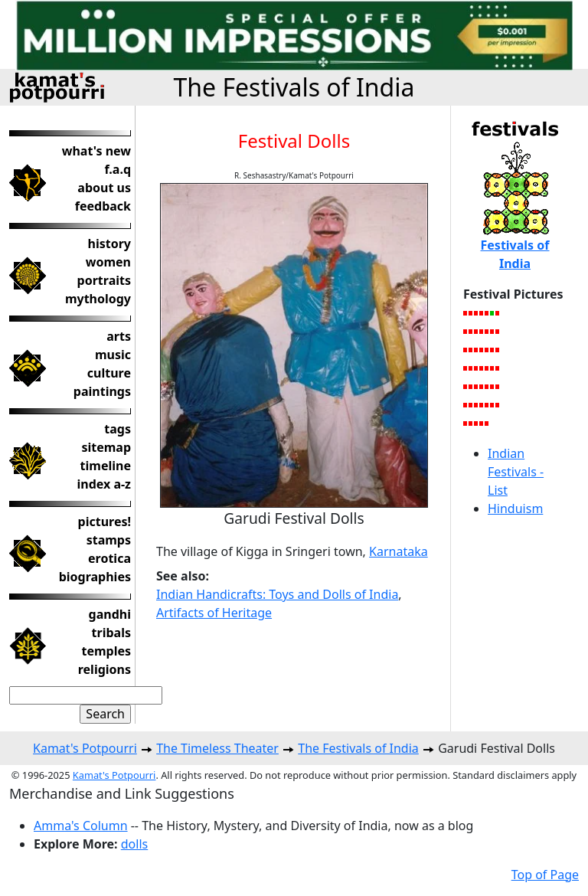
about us (104, 188)
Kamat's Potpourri (85, 748)
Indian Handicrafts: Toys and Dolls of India (277, 594)
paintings (102, 391)
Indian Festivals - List (516, 472)
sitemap (106, 447)
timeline (106, 466)
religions (105, 669)
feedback (103, 206)
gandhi (110, 614)
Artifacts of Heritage (214, 613)
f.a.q (118, 169)
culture (109, 373)
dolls (134, 844)
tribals (111, 633)
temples (106, 651)
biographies (95, 577)
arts (119, 336)
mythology (98, 299)
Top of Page (545, 875)
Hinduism (515, 508)
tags (118, 429)
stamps (109, 540)
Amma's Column (81, 826)
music (113, 355)
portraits (104, 280)
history (109, 244)
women (108, 262)
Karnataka (399, 551)
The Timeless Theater (217, 748)
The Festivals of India (294, 87)
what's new (96, 151)
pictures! (105, 522)
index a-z (104, 484)
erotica (109, 558)
